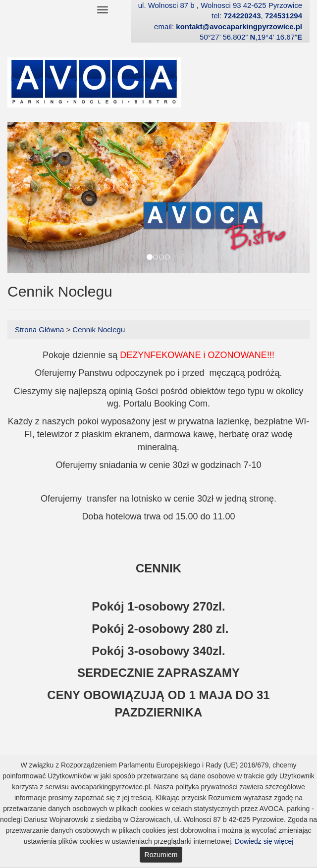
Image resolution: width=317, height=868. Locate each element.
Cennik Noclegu (99, 330)
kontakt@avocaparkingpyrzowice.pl (239, 26)
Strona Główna (40, 330)
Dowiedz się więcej (264, 841)
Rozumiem (161, 855)
